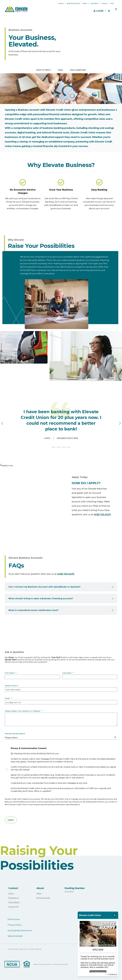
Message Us (13, 898)
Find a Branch (14, 902)
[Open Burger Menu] (116, 9)
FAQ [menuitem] (112, 3)
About (40, 888)
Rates (39, 893)
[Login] (98, 11)
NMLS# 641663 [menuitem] (15, 936)
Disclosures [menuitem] (14, 919)
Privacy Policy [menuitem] (15, 925)
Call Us (11, 893)
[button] (53, 447)
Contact (13, 888)
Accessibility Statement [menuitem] (20, 930)
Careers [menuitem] (104, 3)
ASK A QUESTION (78, 70)
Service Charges (43, 898)
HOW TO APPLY (44, 70)
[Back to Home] (16, 9)
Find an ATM (14, 907)
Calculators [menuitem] (94, 3)
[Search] (109, 11)
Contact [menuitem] (61, 3)
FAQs (60, 70)
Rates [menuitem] (85, 3)
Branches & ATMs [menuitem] (73, 3)
